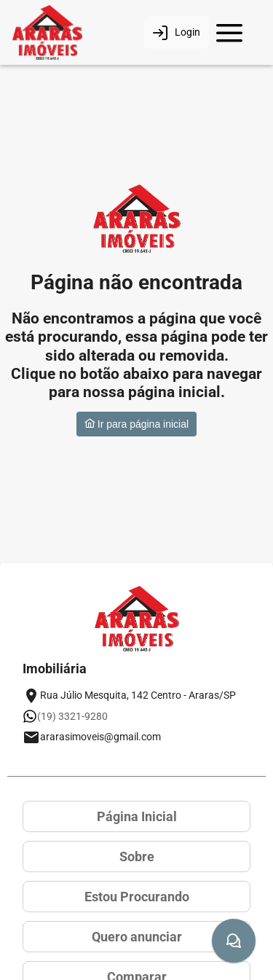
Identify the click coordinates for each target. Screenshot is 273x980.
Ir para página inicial (136, 424)
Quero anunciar (137, 937)
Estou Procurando (137, 897)
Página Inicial (137, 816)
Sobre (137, 856)
